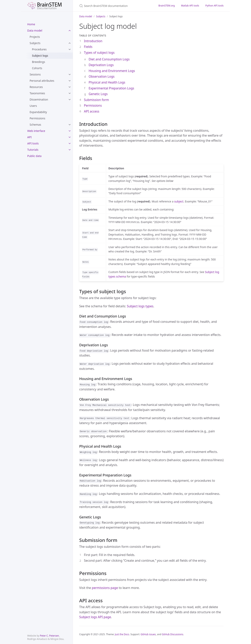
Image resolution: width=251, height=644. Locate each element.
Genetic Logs (98, 94)
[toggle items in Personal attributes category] (70, 81)
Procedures (39, 49)
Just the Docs (122, 634)
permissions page (105, 588)
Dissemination (39, 99)
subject (179, 201)
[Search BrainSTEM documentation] (114, 6)
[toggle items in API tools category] (70, 143)
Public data (34, 156)
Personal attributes (42, 81)
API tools (33, 143)
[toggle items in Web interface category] (70, 131)
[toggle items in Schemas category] (70, 125)
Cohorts (37, 68)
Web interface (36, 131)
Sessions (35, 74)
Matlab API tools (190, 6)
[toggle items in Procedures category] (70, 49)
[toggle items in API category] (70, 137)
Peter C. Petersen (50, 636)
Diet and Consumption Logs (109, 59)
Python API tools (214, 6)
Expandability (38, 112)
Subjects (35, 43)
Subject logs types (140, 306)
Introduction (93, 41)
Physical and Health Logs (107, 82)
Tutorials (33, 150)
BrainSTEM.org (167, 6)
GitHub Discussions (172, 634)
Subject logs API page (95, 617)
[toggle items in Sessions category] (70, 74)
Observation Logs (102, 76)
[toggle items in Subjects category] (70, 43)
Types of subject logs (99, 53)
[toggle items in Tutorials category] (70, 150)
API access (92, 111)
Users (33, 106)
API (29, 137)
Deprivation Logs (101, 65)
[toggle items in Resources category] (70, 87)
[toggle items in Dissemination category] (70, 100)
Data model (35, 30)
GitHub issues (148, 634)
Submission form (96, 100)
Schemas (35, 125)
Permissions (37, 118)
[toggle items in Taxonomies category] (70, 93)
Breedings (39, 62)
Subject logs (40, 56)
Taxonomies (37, 93)
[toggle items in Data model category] (70, 31)
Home (31, 24)
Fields (88, 47)
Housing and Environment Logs (112, 71)
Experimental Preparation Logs (111, 88)
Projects (35, 37)
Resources (36, 87)
